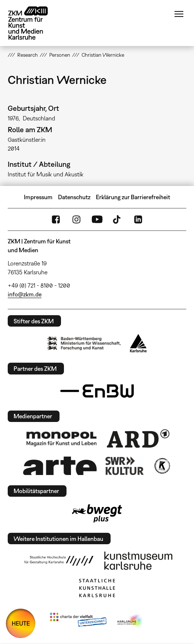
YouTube (97, 219)
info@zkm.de (25, 294)
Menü (179, 14)
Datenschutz (74, 197)
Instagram (76, 219)
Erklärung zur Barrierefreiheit (133, 197)
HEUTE (21, 623)
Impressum (38, 197)
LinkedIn (138, 219)
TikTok (118, 219)
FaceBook (56, 219)
